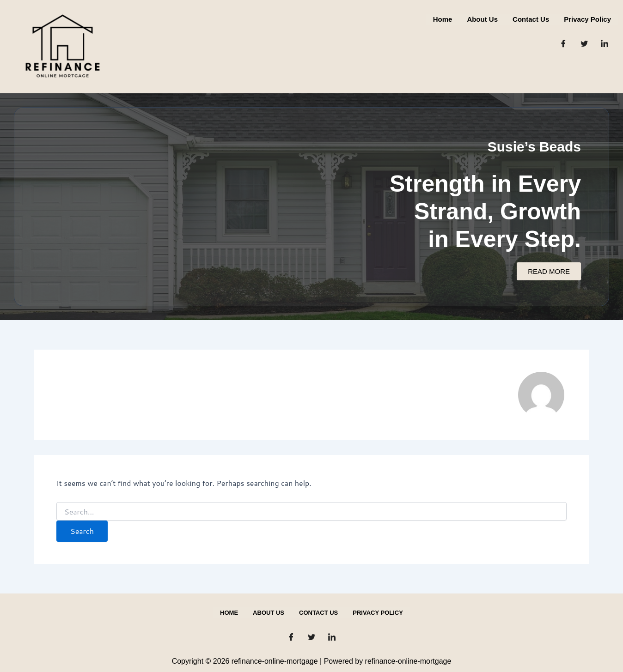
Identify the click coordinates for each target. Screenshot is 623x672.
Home (443, 19)
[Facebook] (563, 43)
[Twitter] (584, 43)
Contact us (531, 19)
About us (482, 19)
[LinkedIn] (605, 43)
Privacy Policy (587, 19)
